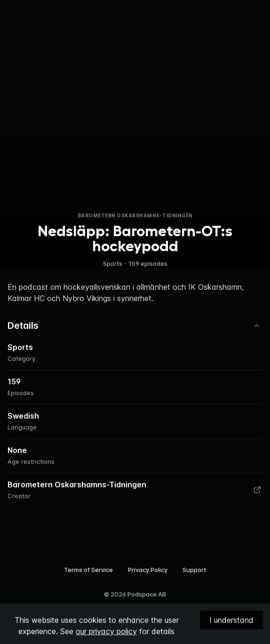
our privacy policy (106, 631)
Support (194, 570)
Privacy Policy (148, 570)
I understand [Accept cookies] (231, 620)
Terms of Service (88, 570)
